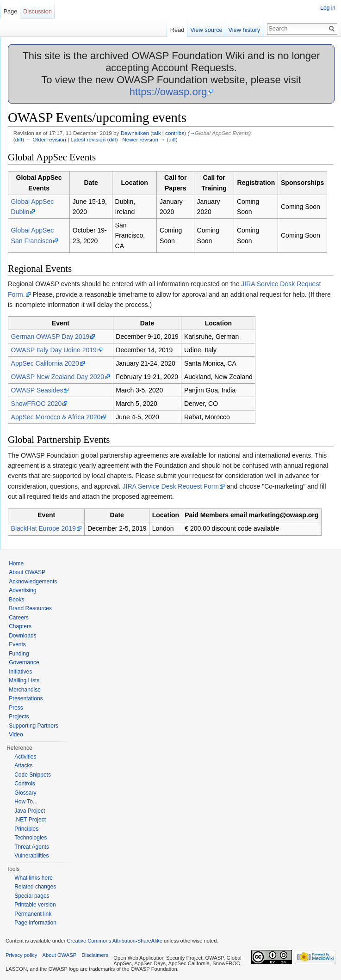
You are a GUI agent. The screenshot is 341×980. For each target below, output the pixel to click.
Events (17, 644)
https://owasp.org (168, 92)
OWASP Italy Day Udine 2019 (54, 350)
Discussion (37, 11)
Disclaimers (95, 955)
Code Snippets (33, 775)
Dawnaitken (135, 133)
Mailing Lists (24, 680)
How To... (26, 802)
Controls (25, 784)
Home (16, 563)
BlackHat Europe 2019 (43, 528)
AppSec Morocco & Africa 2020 (56, 417)
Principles (26, 829)
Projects (19, 717)
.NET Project (30, 820)
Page (10, 11)
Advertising (22, 590)
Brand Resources (30, 608)
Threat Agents (32, 847)
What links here (34, 878)
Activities (25, 757)
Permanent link (33, 914)
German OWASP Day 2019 (50, 337)
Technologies (31, 838)
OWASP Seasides (37, 390)
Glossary (25, 793)
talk (156, 133)
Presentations (26, 698)
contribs (175, 133)
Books (16, 600)
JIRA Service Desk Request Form (171, 486)
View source (206, 30)
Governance (24, 662)
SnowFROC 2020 (37, 404)
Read (177, 30)
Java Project (30, 811)
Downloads (22, 636)
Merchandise (25, 690)
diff (19, 139)
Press (16, 708)
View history (244, 30)
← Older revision (46, 139)
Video (16, 735)
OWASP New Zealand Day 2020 (58, 377)
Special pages (32, 896)
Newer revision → (144, 139)
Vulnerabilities (31, 856)
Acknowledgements (33, 582)
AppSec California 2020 (45, 363)
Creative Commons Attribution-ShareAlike (114, 941)
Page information (35, 923)
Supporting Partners (34, 726)
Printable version (35, 905)
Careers (19, 618)
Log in (328, 8)
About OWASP (27, 572)
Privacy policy (21, 955)
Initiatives (20, 672)
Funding (19, 654)
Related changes (35, 887)
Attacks (23, 766)
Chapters (20, 626)
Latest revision (88, 139)
